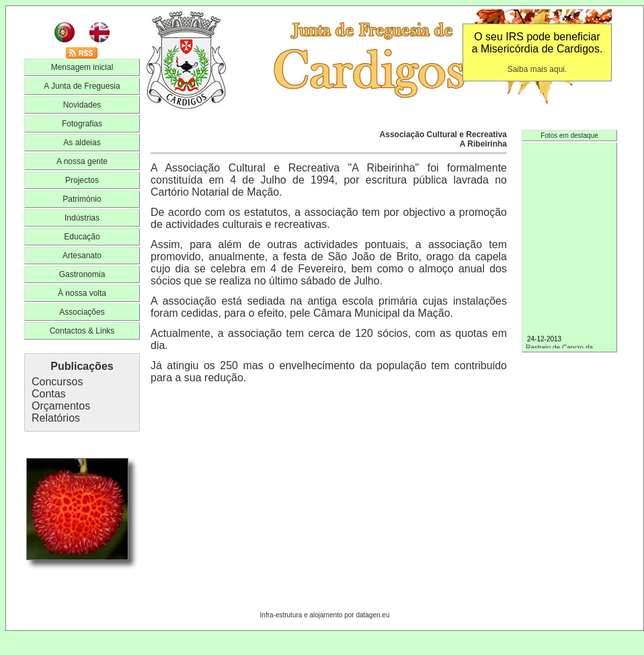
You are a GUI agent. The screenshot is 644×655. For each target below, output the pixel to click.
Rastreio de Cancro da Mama (569, 348)
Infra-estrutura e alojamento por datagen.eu (325, 615)
